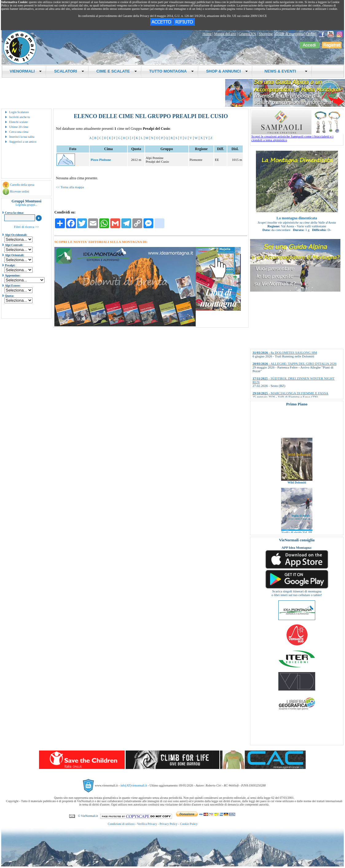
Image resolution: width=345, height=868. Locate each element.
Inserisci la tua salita (22, 137)
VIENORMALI (26, 71)
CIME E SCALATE (117, 71)
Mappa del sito (225, 34)
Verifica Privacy (147, 824)
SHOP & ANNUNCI (227, 71)
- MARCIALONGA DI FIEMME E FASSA (290, 393)
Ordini (311, 34)
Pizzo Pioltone (101, 160)
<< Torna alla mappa (70, 187)
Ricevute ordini (20, 191)
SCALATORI (69, 71)
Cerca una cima (19, 132)
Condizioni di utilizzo (121, 824)
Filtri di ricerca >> (26, 227)
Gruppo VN (247, 34)
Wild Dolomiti (297, 490)
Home (207, 34)
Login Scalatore (19, 112)
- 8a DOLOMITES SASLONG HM (285, 352)
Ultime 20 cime (19, 127)
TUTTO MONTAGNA (172, 71)
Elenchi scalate (18, 122)
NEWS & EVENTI (284, 71)
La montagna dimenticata (297, 218)
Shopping (266, 34)
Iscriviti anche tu (20, 117)
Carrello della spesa (22, 185)
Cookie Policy (189, 824)
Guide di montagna (289, 34)
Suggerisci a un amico (23, 142)
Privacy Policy (169, 824)
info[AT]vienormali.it (134, 785)
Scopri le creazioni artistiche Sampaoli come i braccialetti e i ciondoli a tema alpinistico (297, 137)
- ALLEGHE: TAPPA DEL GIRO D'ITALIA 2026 (294, 364)
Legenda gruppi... (27, 205)
